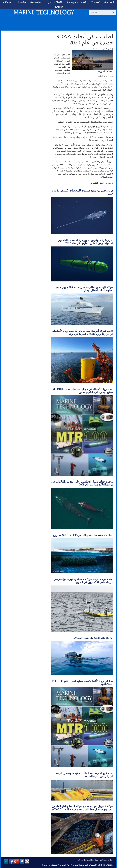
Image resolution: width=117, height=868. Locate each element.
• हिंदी (84, 2)
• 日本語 (58, 2)
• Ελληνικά (95, 2)
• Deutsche (35, 2)
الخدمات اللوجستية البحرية (84, 865)
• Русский (109, 2)
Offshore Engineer (105, 865)
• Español (21, 2)
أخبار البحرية (65, 865)
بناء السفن (103, 183)
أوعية (111, 183)
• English (58, 7)
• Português (72, 2)
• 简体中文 (8, 2)
